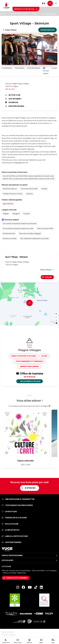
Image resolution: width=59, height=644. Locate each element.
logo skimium (8, 203)
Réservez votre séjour (26, 9)
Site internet (13, 99)
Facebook (12, 102)
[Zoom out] (56, 317)
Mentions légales (8, 632)
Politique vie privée (8, 635)
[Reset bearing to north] (56, 320)
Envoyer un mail (15, 106)
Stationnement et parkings (29, 361)
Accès (44, 356)
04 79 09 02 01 (29, 377)
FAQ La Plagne (10, 524)
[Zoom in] (56, 314)
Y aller (48, 277)
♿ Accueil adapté (46, 71)
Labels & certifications (15, 536)
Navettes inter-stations (24, 356)
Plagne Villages (47, 270)
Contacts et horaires (17, 578)
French (44, 3)
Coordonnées (7, 68)
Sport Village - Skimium (49, 14)
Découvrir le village (30, 381)
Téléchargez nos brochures (17, 505)
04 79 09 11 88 (13, 95)
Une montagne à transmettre (18, 499)
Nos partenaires (12, 542)
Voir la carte (10, 89)
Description (20, 68)
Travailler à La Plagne (14, 518)
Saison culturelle (26, 461)
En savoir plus (47, 30)
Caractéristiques (34, 68)
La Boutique (9, 511)
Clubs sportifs (11, 530)
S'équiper (36, 14)
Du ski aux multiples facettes (20, 14)
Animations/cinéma (29, 366)
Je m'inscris (30, 488)
